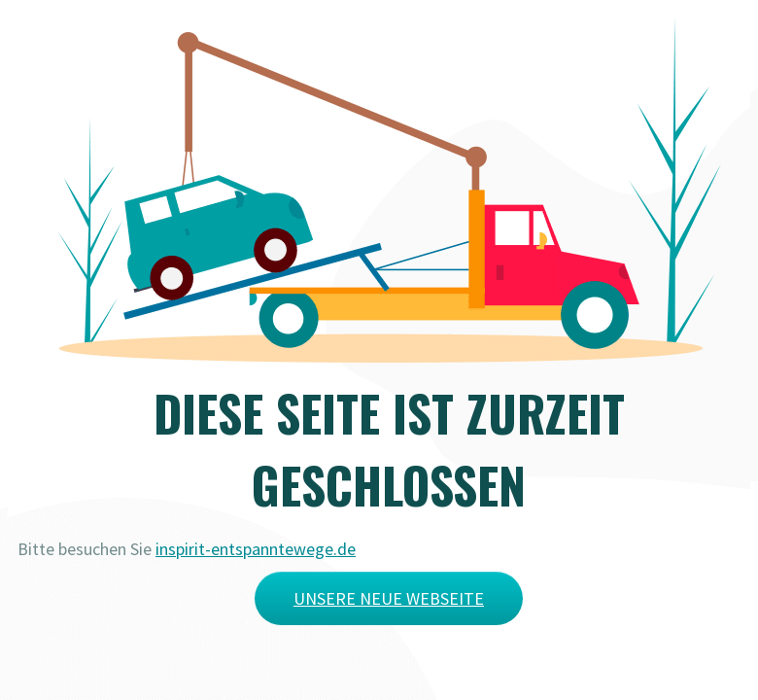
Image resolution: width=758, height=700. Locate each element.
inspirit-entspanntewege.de (256, 549)
